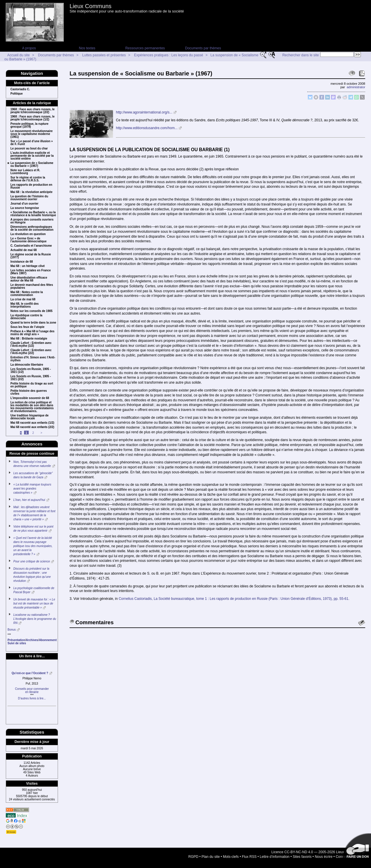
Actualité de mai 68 (24, 250)
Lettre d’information (275, 857)
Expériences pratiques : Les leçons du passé (169, 55)
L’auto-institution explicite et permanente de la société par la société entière (32, 156)
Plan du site (211, 857)
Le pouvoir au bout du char (29, 149)
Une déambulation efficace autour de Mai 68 (29, 279)
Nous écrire (324, 857)
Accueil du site (18, 55)
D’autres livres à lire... (32, 698)
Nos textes (87, 48)
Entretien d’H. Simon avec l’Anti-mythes (33, 359)
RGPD (193, 857)
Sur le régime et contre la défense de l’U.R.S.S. (28, 179)
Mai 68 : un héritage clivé (28, 266)
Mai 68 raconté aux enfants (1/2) (32, 423)
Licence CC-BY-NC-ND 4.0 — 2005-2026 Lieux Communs (316, 852)
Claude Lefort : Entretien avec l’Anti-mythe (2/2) (31, 352)
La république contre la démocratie (26, 317)
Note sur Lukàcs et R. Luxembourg (25, 172)
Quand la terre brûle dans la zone (33, 323)
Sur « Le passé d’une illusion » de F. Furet (32, 143)
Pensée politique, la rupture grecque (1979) (29, 125)
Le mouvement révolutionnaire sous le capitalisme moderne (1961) (32, 134)
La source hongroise (25, 208)
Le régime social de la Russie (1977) (31, 256)
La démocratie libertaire (27, 365)
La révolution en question (28, 234)
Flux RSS (249, 857)
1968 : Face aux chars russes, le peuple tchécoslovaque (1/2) (32, 118)
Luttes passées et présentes (104, 55)
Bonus (12, 630)
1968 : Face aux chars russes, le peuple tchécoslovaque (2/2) (32, 111)
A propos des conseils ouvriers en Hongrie (32, 221)
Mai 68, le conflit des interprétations (24, 305)
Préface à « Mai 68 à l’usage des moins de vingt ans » (32, 333)
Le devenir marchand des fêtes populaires (32, 286)
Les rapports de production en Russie (31, 186)
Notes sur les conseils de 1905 (31, 311)
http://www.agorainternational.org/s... (144, 112)
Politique (17, 94)
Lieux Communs (91, 6)
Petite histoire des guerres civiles (29, 392)
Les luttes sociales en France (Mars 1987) (31, 272)
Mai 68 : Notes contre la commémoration (27, 294)
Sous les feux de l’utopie (27, 327)
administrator (356, 87)
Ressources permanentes (145, 48)
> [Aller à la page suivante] (41, 433)
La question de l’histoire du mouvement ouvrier (29, 198)
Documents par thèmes (203, 48)
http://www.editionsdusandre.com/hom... (147, 128)
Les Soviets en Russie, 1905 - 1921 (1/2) (31, 371)
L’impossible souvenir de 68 (30, 398)
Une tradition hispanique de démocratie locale (30, 417)
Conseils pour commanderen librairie (32, 690)
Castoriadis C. (20, 89)
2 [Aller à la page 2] (33, 433)
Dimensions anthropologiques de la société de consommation (32, 228)
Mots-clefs (231, 857)
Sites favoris (302, 857)
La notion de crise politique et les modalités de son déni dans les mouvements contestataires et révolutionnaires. (32, 407)
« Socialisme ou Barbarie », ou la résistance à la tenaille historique (33, 214)
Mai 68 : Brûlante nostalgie (29, 339)
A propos (29, 48)
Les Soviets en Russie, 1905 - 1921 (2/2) (31, 378)
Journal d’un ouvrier (24, 204)
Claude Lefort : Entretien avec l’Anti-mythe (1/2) (31, 344)
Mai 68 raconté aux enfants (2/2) (32, 427)
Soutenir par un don (357, 848)
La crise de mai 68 (23, 299)
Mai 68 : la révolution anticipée (31, 192)
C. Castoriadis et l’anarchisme (31, 246)
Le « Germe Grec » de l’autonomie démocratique (28, 240)
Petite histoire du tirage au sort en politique (32, 385)
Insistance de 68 (22, 262)
